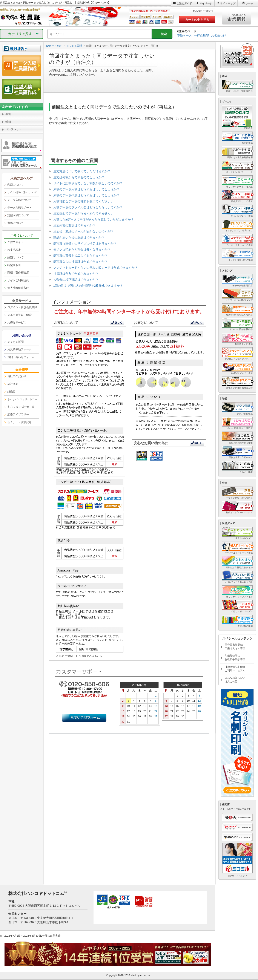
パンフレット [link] (13, 129)
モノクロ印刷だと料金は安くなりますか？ (82, 250)
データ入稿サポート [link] (19, 207)
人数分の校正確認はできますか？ (76, 280)
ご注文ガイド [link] (15, 242)
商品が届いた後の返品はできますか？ (79, 237)
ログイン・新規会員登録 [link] (22, 307)
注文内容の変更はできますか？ (74, 225)
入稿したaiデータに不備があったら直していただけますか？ (94, 219)
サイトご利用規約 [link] (18, 280)
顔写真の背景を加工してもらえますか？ (80, 256)
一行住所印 (201, 35)
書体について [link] (15, 223)
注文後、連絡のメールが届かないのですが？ (83, 231)
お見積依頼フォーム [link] (19, 349)
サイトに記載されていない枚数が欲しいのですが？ (88, 183)
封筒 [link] (8, 122)
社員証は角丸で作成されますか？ (76, 274)
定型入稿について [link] (18, 215)
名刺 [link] (8, 114)
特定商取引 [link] (14, 265)
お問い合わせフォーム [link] (21, 357)
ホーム (249, 3)
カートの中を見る (197, 20)
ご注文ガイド (184, 3)
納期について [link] (15, 257)
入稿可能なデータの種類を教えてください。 (83, 201)
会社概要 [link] (13, 384)
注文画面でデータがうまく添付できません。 (83, 213)
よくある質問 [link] (15, 342)
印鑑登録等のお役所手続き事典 (235, 658)
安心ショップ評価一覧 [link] (21, 407)
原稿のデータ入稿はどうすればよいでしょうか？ (86, 189)
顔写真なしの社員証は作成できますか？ (80, 262)
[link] (22, 193)
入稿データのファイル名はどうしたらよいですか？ (88, 207)
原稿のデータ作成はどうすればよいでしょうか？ (86, 195)
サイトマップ (228, 3)
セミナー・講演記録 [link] (19, 422)
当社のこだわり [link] (17, 376)
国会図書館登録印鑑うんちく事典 (235, 647)
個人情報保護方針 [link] (18, 288)
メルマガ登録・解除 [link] (19, 315)
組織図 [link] (11, 392)
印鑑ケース (184, 35)
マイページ (206, 3)
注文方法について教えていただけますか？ (82, 171)
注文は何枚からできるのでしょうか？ (79, 177)
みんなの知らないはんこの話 (235, 680)
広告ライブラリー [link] (18, 414)
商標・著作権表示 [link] (18, 273)
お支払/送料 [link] (14, 250)
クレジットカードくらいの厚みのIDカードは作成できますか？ (95, 268)
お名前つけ (219, 35)
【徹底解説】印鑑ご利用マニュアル (235, 669)
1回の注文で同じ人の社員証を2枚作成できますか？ (88, 286)
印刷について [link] (15, 185)
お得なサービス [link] (17, 322)
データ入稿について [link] (19, 200)
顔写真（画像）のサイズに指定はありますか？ (85, 243)
